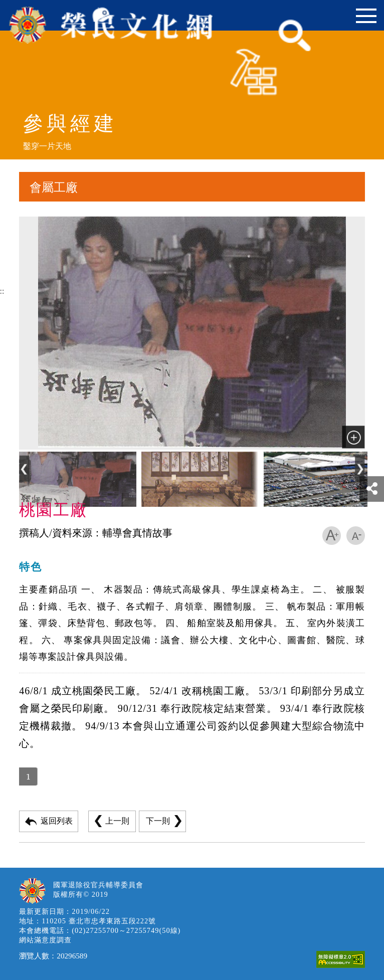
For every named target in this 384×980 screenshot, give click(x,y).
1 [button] (28, 776)
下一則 (158, 821)
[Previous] (24, 480)
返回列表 (57, 821)
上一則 (117, 821)
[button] (24, 469)
